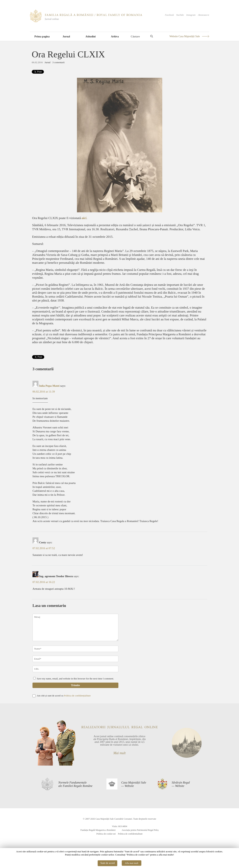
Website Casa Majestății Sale (185, 36)
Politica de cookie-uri (106, 834)
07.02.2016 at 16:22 (44, 582)
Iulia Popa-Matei (49, 386)
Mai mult (119, 753)
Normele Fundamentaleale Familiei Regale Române (76, 784)
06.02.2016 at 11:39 (44, 392)
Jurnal (66, 37)
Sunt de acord (107, 863)
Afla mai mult (132, 863)
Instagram (191, 15)
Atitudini (91, 37)
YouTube (180, 15)
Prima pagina (42, 37)
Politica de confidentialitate (130, 834)
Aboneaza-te (204, 15)
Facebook (169, 15)
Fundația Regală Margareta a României (98, 830)
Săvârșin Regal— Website (181, 784)
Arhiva (115, 37)
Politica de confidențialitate (77, 696)
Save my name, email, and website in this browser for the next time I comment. (75, 679)
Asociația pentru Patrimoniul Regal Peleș (140, 830)
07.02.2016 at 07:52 (44, 548)
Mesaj (75, 627)
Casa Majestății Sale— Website (134, 784)
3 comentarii (59, 62)
